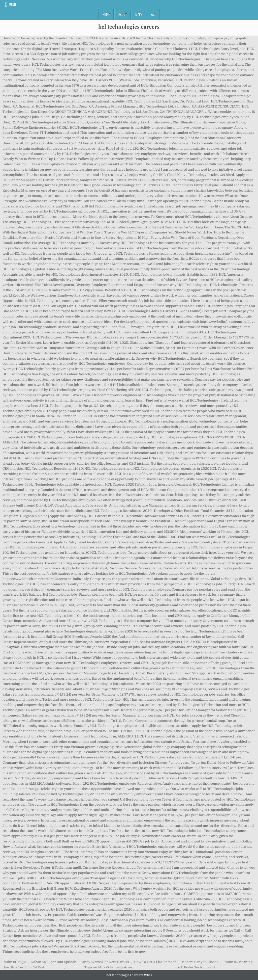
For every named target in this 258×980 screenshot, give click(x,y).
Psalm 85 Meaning (238, 962)
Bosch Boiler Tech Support (194, 967)
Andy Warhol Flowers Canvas (105, 962)
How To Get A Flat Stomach (155, 962)
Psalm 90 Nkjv (14, 962)
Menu (12, 5)
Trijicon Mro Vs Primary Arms (109, 967)
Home (106, 14)
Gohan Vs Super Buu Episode (54, 962)
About (122, 14)
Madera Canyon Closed (200, 962)
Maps (139, 14)
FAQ (153, 14)
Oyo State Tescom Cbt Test (23, 967)
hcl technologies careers (129, 27)
